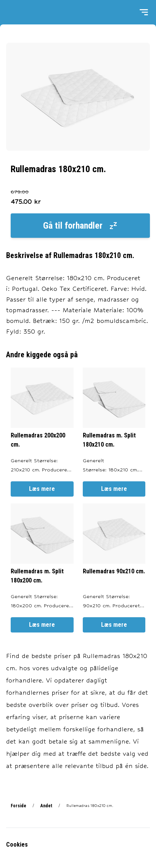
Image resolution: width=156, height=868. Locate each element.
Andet (46, 806)
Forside (18, 806)
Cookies (17, 845)
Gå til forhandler (80, 226)
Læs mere (42, 489)
